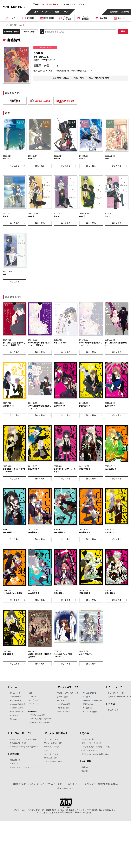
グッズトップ (113, 710)
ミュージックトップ (116, 693)
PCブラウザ (34, 700)
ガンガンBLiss (89, 708)
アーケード (34, 704)
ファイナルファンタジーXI (40, 723)
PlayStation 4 (15, 700)
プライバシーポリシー (56, 784)
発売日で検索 (29, 32)
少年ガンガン (63, 697)
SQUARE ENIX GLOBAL (108, 784)
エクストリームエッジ (53, 762)
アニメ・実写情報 (90, 712)
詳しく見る (14, 166)
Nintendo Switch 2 (17, 704)
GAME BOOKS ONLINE (92, 700)
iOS (31, 693)
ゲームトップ (15, 693)
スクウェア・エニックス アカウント (24, 747)
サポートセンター (74, 784)
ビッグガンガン (63, 712)
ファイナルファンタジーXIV (40, 719)
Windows (14, 719)
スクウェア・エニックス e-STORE (23, 739)
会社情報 (85, 767)
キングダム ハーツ (51, 747)
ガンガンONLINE (89, 693)
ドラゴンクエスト (51, 739)
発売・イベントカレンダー (92, 743)
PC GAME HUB (50, 758)
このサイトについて (36, 784)
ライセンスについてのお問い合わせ (96, 754)
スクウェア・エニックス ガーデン (23, 767)
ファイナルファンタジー (54, 743)
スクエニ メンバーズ (18, 743)
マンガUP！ (87, 697)
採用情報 (85, 771)
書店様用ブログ (19, 784)
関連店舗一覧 (15, 760)
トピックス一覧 (88, 739)
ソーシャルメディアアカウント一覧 (96, 747)
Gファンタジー (63, 700)
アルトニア (14, 764)
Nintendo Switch (17, 708)
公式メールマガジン (89, 750)
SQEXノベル (88, 704)
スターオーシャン (51, 754)
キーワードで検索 (11, 32)
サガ (46, 750)
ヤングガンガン (63, 708)
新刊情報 (13, 25)
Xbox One (14, 715)
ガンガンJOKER (64, 704)
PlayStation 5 (15, 697)
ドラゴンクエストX (37, 715)
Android (33, 697)
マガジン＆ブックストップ (68, 693)
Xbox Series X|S (16, 712)
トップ (5, 25)
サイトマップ (90, 784)
